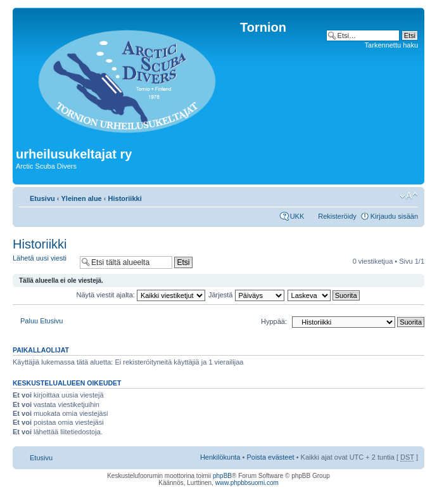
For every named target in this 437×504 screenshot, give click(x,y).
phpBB (222, 476)
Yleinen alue (82, 198)
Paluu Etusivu (41, 321)
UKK (297, 216)
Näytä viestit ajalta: (141, 295)
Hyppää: (274, 321)
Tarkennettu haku (391, 45)
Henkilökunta (220, 457)
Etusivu (42, 198)
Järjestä (246, 295)
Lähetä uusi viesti (43, 262)
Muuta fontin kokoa (409, 196)
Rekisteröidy (337, 216)
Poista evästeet (270, 457)
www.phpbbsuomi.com (247, 483)
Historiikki (125, 198)
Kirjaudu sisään (394, 216)
